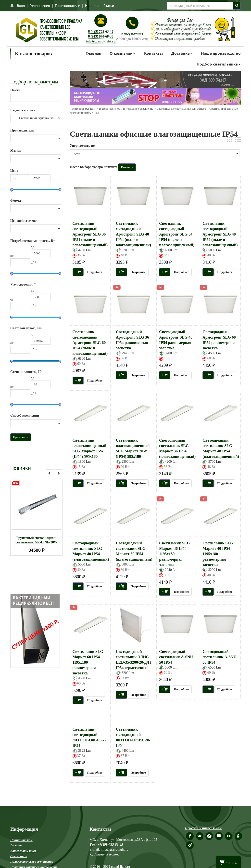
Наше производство (221, 53)
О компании (121, 53)
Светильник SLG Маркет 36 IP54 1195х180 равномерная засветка (174, 554)
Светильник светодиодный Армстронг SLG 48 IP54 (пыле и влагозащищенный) (133, 234)
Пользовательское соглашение (32, 799)
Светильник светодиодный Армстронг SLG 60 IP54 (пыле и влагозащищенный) (90, 343)
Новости (92, 5)
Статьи (109, 5)
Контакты (153, 53)
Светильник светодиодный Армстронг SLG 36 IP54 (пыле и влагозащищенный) (90, 234)
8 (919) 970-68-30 (101, 36)
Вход (21, 5)
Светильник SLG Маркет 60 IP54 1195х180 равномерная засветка (88, 662)
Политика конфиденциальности (34, 804)
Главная (93, 53)
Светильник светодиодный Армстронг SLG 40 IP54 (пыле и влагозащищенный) (220, 234)
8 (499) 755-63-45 (101, 32)
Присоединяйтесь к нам (203, 765)
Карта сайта (20, 809)
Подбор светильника (217, 64)
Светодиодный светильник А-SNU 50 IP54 (176, 657)
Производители (68, 5)
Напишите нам (21, 777)
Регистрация (40, 5)
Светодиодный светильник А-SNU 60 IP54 (219, 657)
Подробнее (95, 272)
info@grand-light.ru (101, 41)
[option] (36, 518)
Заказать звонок (106, 792)
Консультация (132, 34)
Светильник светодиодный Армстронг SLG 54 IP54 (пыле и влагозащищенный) (177, 234)
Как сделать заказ (23, 788)
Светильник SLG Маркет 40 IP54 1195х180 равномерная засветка (218, 554)
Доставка (180, 53)
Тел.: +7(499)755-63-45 (106, 782)
